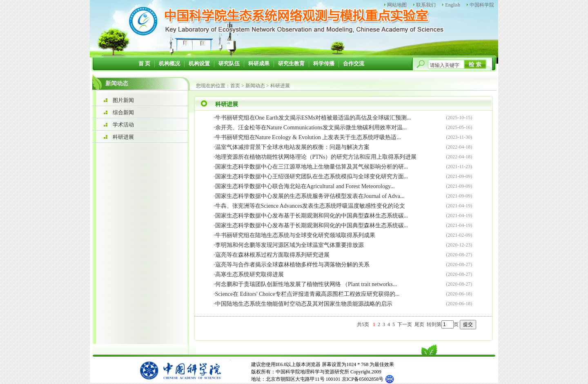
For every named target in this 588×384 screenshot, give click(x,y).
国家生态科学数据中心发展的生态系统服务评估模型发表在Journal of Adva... (310, 196)
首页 (235, 86)
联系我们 (426, 5)
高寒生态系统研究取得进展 (249, 274)
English (453, 5)
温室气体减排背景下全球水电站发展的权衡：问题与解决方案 (292, 147)
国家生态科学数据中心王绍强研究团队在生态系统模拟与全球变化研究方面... (312, 176)
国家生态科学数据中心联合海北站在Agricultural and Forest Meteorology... (305, 186)
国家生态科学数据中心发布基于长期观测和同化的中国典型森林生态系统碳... (312, 216)
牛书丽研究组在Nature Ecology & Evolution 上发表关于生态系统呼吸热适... (308, 137)
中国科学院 (482, 5)
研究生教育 (291, 63)
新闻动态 (255, 86)
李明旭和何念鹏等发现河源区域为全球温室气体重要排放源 (290, 245)
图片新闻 (123, 100)
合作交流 (354, 63)
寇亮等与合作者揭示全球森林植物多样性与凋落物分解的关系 (292, 265)
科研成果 (259, 63)
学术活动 (123, 125)
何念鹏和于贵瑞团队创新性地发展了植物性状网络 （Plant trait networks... (306, 284)
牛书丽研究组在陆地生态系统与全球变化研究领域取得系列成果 (295, 235)
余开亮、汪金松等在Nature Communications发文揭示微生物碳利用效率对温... (311, 128)
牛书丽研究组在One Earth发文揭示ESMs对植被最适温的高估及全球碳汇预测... (313, 118)
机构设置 (199, 63)
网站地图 (397, 5)
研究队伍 (229, 63)
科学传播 (324, 63)
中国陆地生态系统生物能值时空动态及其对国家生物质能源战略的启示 (304, 304)
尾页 (419, 324)
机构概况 (169, 63)
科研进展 (123, 137)
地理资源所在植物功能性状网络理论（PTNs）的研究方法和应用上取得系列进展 (316, 157)
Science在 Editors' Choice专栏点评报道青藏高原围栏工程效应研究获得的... (307, 294)
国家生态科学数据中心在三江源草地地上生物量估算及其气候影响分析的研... (312, 167)
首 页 (144, 63)
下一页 (405, 324)
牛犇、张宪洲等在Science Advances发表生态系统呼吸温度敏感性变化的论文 (310, 206)
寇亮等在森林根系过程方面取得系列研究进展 (272, 255)
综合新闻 (123, 112)
